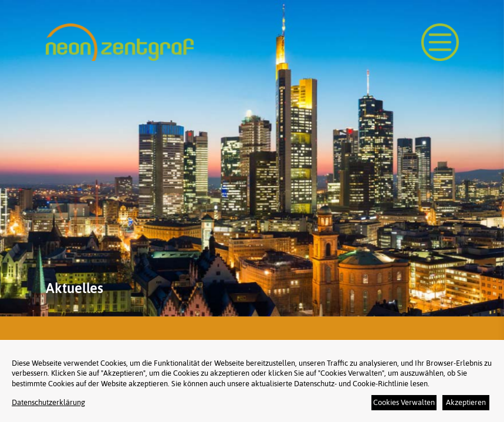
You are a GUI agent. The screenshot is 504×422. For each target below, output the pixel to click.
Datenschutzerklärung (48, 402)
